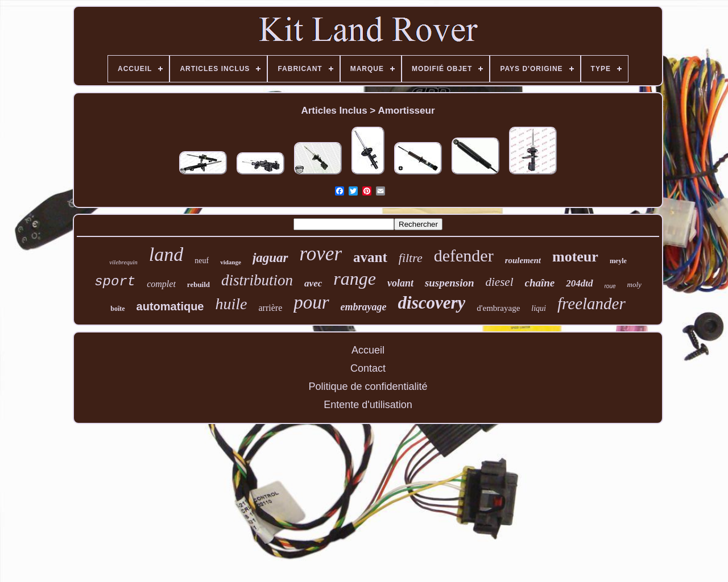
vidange (231, 262)
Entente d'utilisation (368, 405)
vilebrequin (123, 262)
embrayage (364, 307)
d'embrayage (498, 308)
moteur (575, 257)
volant (400, 283)
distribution (257, 280)
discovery (432, 303)
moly (634, 284)
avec (313, 283)
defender (464, 255)
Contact (368, 368)
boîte (117, 309)
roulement (523, 260)
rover (321, 254)
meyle (618, 261)
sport (115, 282)
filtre (411, 258)
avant (370, 257)
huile (231, 304)
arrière (271, 308)
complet (161, 284)
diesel (500, 282)
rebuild (198, 284)
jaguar (270, 258)
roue (610, 286)
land (166, 254)
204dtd (579, 283)
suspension (450, 283)
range (355, 278)
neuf (202, 261)
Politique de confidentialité (368, 386)
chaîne (540, 283)
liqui (539, 308)
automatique (170, 306)
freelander (591, 304)
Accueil (368, 350)
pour (311, 302)
